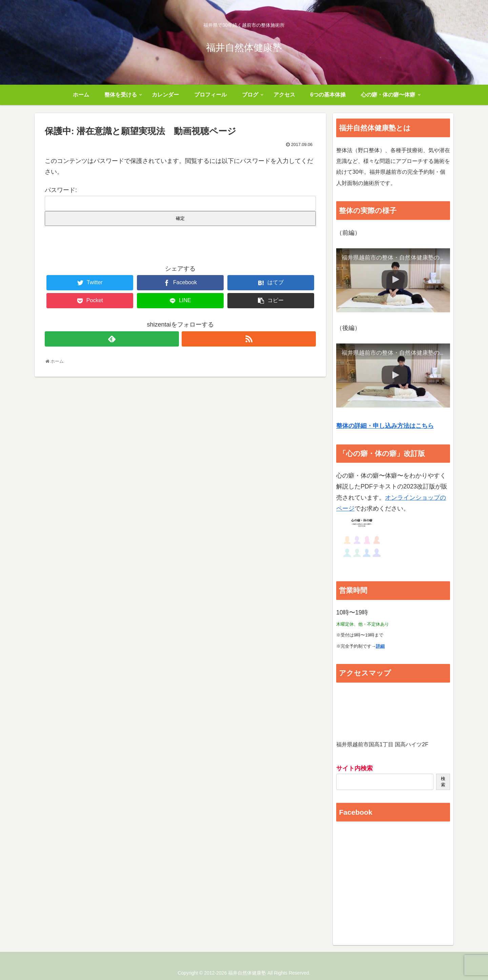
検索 (443, 782)
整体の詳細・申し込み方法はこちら (385, 426)
